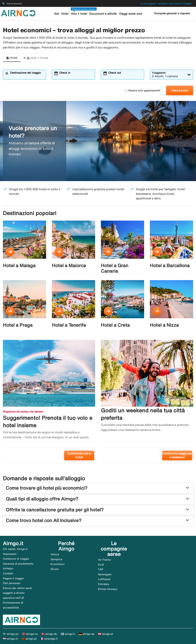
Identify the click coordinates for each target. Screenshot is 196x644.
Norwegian (105, 574)
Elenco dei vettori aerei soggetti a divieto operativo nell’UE (17, 593)
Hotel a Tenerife (69, 325)
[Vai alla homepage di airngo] (18, 13)
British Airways (108, 589)
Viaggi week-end (130, 14)
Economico (58, 564)
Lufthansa (104, 579)
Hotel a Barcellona (170, 265)
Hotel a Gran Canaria (115, 268)
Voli (57, 14)
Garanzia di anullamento (18, 564)
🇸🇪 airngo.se (11, 634)
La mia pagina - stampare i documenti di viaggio (166, 4)
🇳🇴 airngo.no (30, 634)
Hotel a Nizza (164, 325)
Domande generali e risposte (172, 13)
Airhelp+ (8, 568)
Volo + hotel (79, 14)
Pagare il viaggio (13, 578)
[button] (12, 58)
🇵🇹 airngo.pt (29, 639)
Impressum (10, 554)
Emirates (104, 584)
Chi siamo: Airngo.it (15, 549)
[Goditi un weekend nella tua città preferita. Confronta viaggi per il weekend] (147, 403)
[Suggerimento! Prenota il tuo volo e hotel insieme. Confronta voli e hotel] (49, 403)
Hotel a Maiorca (69, 265)
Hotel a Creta (115, 325)
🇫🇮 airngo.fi (68, 634)
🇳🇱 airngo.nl (10, 639)
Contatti (8, 573)
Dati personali (12, 583)
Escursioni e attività (103, 14)
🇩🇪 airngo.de (87, 634)
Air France (105, 560)
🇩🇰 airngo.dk (49, 634)
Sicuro (55, 569)
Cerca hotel (180, 90)
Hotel (65, 14)
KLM (101, 565)
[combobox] (27, 76)
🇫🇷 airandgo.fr (49, 639)
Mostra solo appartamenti (143, 90)
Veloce (55, 554)
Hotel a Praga (18, 325)
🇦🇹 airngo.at (106, 634)
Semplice (56, 559)
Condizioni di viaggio (16, 559)
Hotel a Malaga (19, 265)
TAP (101, 569)
